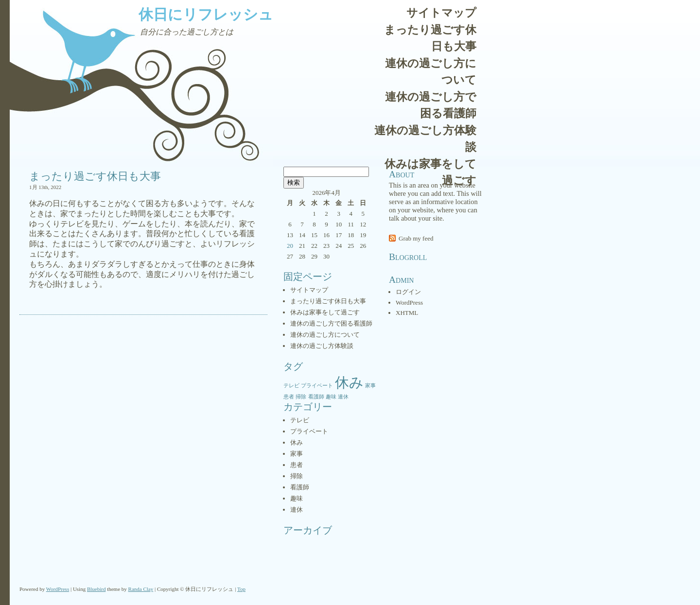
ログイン (408, 292)
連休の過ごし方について (431, 72)
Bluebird (96, 589)
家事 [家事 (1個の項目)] (370, 386)
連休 (297, 510)
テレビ (300, 420)
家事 (297, 454)
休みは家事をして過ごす (430, 173)
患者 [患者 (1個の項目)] (289, 397)
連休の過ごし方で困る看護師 (431, 105)
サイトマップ (441, 13)
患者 (297, 465)
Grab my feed (416, 238)
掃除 (297, 476)
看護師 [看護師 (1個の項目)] (316, 397)
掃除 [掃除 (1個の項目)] (301, 397)
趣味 (297, 498)
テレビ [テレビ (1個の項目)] (291, 386)
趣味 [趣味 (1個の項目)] (331, 397)
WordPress (409, 302)
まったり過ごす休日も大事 (430, 38)
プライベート (309, 431)
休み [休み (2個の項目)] (349, 382)
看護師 (300, 487)
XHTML (407, 313)
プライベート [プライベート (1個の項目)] (317, 386)
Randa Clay (141, 589)
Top (241, 589)
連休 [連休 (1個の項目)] (343, 397)
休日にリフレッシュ (206, 14)
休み (297, 442)
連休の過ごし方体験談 (425, 139)
